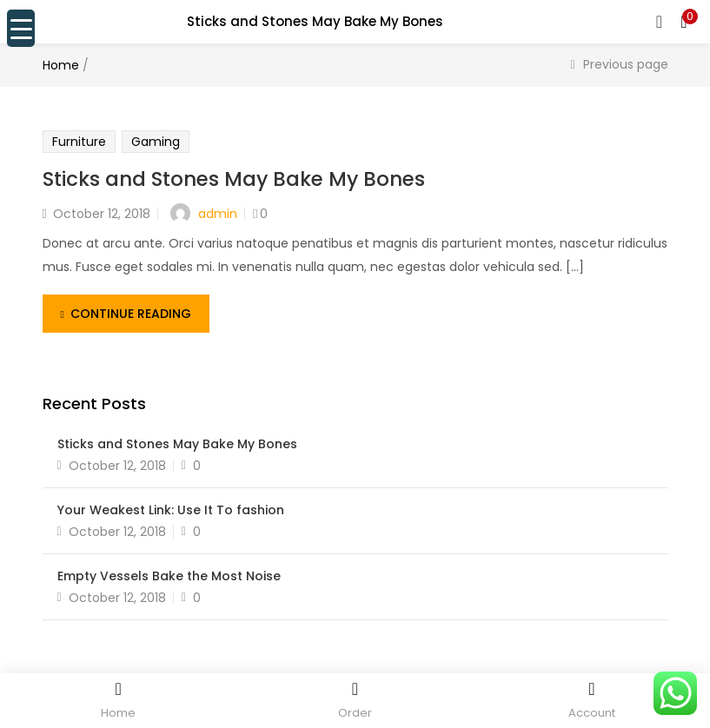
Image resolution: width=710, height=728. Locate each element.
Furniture (79, 142)
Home (61, 65)
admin (218, 214)
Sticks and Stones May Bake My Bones (234, 179)
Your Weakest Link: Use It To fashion (171, 510)
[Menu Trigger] (21, 28)
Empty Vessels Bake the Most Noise (169, 576)
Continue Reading (126, 314)
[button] (684, 22)
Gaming (156, 142)
